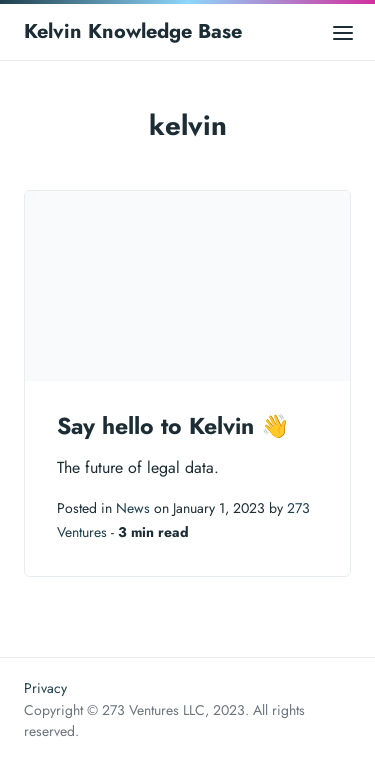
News (133, 508)
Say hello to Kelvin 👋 (173, 426)
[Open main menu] (343, 31)
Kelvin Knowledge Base (133, 31)
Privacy (45, 688)
